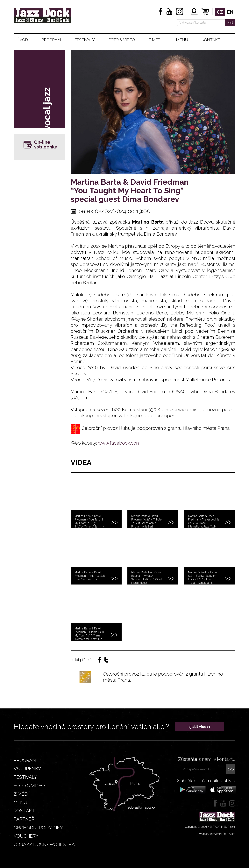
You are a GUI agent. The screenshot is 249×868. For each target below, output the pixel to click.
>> (231, 769)
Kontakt (211, 40)
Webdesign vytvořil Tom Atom (217, 834)
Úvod (22, 40)
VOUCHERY (26, 836)
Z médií (155, 40)
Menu (182, 40)
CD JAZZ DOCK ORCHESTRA (44, 844)
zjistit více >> (200, 727)
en (230, 12)
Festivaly (85, 40)
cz (220, 12)
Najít (230, 23)
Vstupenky (27, 769)
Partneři (25, 819)
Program (51, 40)
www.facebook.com (119, 443)
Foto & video (122, 40)
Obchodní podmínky (38, 828)
